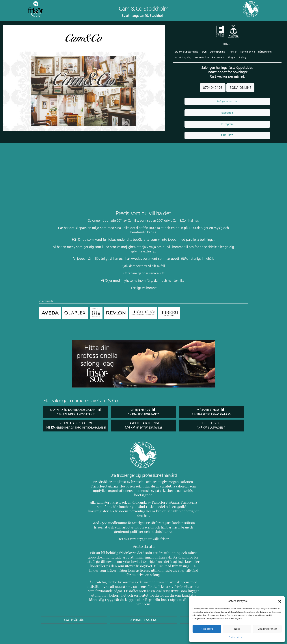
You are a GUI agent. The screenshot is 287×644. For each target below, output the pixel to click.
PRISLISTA (227, 136)
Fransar (231, 52)
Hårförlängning (183, 58)
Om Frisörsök (74, 607)
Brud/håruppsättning (186, 52)
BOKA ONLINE (240, 88)
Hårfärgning (263, 52)
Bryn (203, 52)
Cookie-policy (235, 637)
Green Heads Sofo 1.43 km (76, 428)
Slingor (230, 58)
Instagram (227, 124)
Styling (241, 58)
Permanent (217, 58)
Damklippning (217, 52)
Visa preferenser (267, 629)
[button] (280, 601)
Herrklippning (246, 52)
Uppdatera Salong (143, 607)
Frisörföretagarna (100, 491)
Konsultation (201, 58)
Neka (237, 629)
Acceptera (207, 629)
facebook (227, 113)
